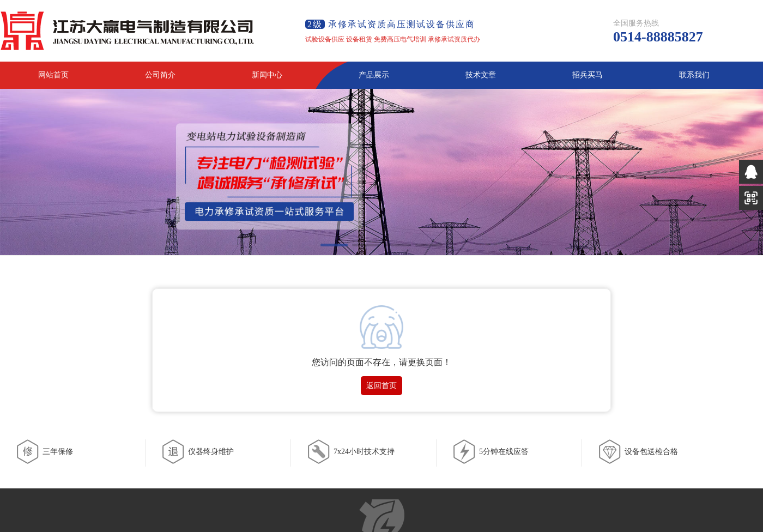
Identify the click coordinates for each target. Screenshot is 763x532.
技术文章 (481, 75)
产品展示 (374, 75)
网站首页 (53, 75)
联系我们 (694, 75)
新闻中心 (267, 75)
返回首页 (381, 386)
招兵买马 (588, 75)
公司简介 (160, 75)
